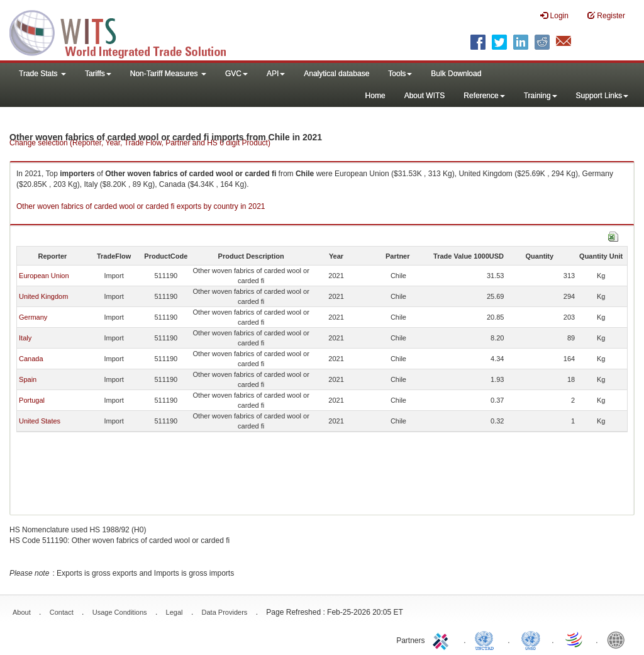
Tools (400, 74)
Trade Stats (42, 74)
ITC (443, 639)
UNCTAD (487, 639)
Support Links (602, 96)
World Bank (619, 639)
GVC (236, 74)
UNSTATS (531, 639)
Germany (33, 317)
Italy (25, 338)
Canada (31, 359)
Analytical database (336, 74)
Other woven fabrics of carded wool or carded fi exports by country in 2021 (141, 206)
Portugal (32, 400)
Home (375, 96)
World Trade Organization (575, 639)
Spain (28, 379)
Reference (484, 96)
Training (541, 96)
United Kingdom (43, 296)
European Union (44, 276)
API (276, 74)
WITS (126, 31)
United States (40, 421)
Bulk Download (456, 74)
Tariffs (98, 74)
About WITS (425, 96)
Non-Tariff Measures (168, 74)
